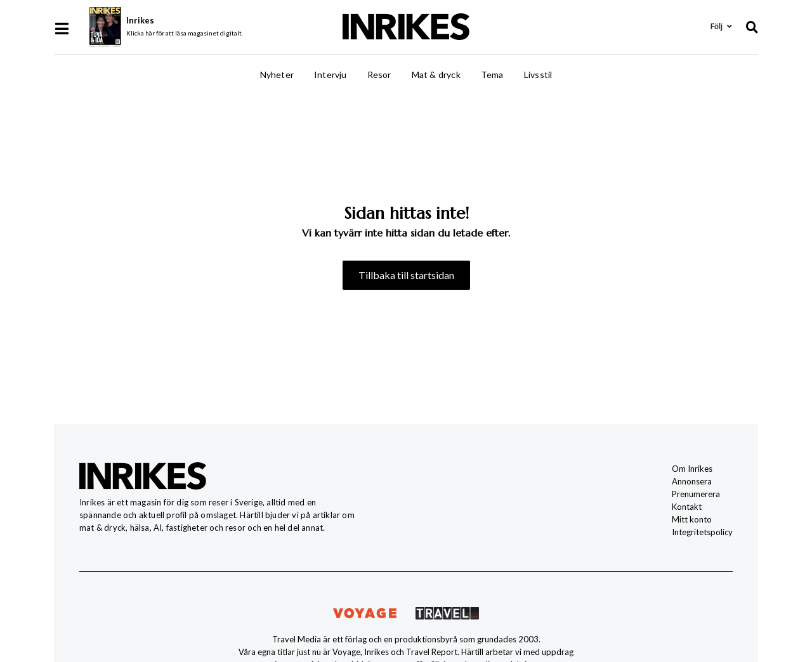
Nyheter (277, 75)
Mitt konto (692, 519)
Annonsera (692, 481)
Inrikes (140, 20)
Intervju (331, 75)
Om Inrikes (692, 469)
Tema (492, 75)
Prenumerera (696, 494)
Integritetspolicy (702, 532)
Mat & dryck (436, 75)
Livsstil (538, 75)
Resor (379, 75)
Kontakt (687, 507)
